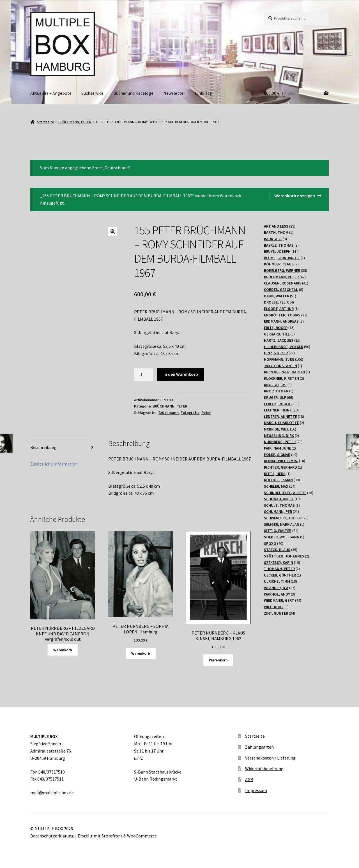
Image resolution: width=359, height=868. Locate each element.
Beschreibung (43, 447)
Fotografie (190, 413)
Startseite (46, 122)
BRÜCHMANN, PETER (75, 122)
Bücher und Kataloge (133, 93)
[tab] (63, 448)
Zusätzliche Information (54, 464)
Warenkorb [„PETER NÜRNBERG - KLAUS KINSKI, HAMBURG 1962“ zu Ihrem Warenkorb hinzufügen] (218, 660)
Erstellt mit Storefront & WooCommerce (117, 836)
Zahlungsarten (259, 747)
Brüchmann (169, 413)
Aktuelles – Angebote (51, 93)
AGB (249, 779)
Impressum (256, 790)
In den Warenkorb (181, 374)
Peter (206, 413)
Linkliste (203, 93)
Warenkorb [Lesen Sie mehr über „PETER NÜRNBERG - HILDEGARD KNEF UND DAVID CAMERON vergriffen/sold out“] (63, 650)
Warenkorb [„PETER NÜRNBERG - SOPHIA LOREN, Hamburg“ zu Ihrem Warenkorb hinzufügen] (141, 653)
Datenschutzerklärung (52, 836)
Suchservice (92, 93)
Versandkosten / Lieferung (270, 758)
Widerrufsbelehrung (264, 769)
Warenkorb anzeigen (295, 196)
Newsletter (174, 93)
